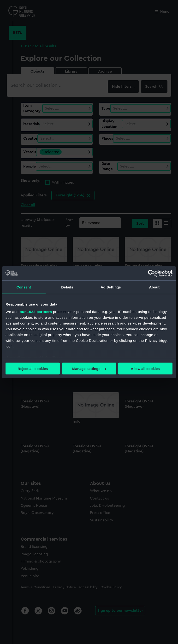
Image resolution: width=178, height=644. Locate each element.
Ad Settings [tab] (111, 287)
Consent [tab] (24, 287)
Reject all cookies (33, 368)
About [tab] (154, 287)
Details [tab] (67, 287)
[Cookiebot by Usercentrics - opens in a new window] (151, 273)
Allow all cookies (145, 368)
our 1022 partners (36, 312)
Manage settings (89, 368)
